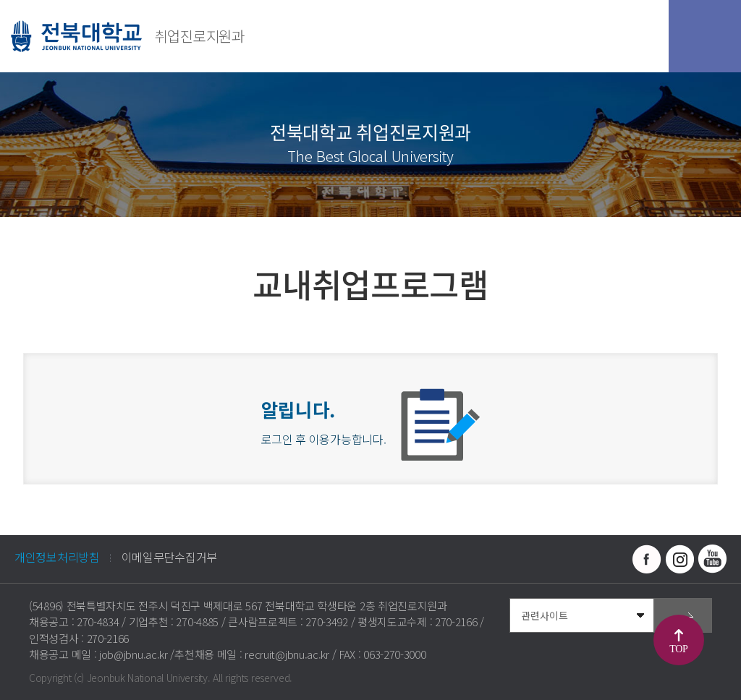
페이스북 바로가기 (647, 559)
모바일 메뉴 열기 (705, 36)
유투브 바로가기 (712, 559)
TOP (678, 649)
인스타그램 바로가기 (679, 559)
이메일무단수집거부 (169, 557)
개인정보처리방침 (57, 557)
